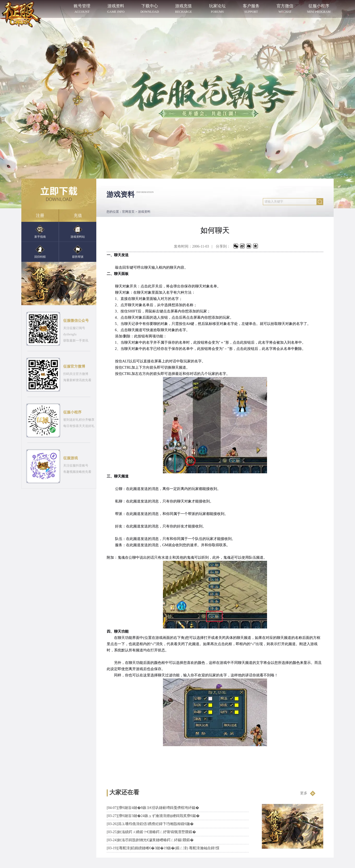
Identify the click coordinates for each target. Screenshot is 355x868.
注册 (40, 215)
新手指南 (40, 231)
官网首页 (128, 212)
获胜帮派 (78, 251)
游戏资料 (144, 212)
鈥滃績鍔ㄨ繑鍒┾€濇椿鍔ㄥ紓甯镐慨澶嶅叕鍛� (151, 832)
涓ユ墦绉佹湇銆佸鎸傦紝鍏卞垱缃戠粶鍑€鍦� (150, 824)
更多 (308, 793)
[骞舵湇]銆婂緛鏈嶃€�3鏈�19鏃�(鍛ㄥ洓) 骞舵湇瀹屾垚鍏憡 (163, 848)
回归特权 (40, 251)
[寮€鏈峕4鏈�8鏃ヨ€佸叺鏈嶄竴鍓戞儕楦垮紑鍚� (153, 808)
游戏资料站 (78, 231)
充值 (78, 215)
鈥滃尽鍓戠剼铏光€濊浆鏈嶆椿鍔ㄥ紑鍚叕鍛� (150, 840)
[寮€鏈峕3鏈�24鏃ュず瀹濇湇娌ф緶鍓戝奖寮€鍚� (153, 816)
